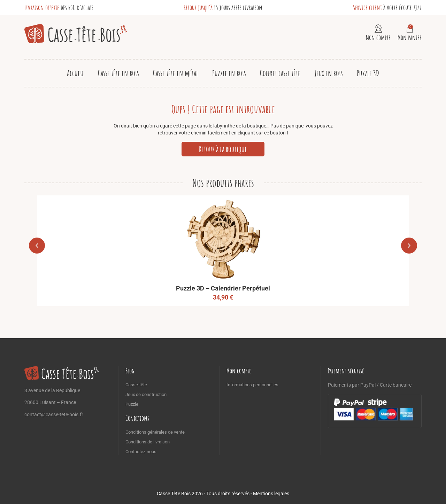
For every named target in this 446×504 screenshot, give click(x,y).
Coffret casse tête (280, 73)
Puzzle (132, 404)
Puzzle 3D (368, 73)
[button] (37, 246)
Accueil (75, 73)
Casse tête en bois (118, 73)
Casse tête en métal (176, 73)
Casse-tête (136, 385)
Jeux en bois (329, 73)
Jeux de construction (146, 394)
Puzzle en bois (229, 73)
